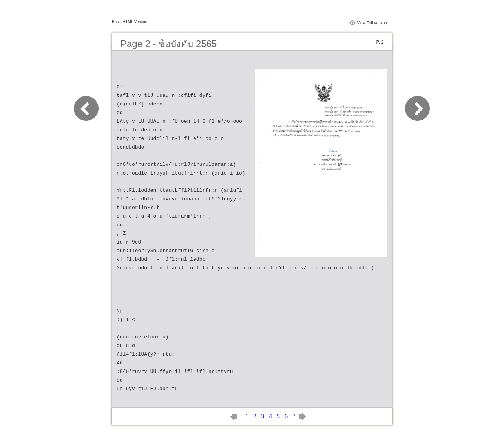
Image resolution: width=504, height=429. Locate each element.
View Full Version (372, 23)
